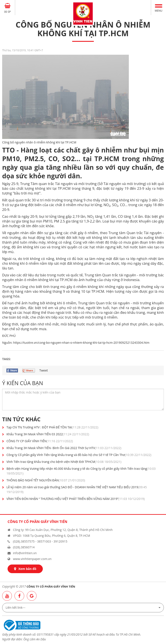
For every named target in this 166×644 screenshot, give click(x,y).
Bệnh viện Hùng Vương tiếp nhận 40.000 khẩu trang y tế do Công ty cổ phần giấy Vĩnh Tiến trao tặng (81, 471)
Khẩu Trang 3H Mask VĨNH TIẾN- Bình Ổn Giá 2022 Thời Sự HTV (64, 448)
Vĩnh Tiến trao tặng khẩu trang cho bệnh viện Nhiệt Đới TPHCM (64, 462)
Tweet (44, 370)
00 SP (7, 12)
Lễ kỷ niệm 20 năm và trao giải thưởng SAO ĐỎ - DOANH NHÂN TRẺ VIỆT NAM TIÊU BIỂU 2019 (77, 489)
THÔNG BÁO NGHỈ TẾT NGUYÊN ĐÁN (46, 480)
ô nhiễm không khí (39, 280)
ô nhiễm (70, 205)
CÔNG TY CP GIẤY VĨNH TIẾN (40, 441)
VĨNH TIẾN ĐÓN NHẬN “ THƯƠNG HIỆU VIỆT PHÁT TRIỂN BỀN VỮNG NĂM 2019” (76, 499)
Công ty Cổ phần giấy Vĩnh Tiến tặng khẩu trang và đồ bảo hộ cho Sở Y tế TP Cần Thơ (79, 455)
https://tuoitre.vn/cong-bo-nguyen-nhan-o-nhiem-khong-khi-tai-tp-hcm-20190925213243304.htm (81, 343)
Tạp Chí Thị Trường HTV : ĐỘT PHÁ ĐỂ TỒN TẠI (52, 427)
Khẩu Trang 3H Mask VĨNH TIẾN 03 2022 (48, 434)
